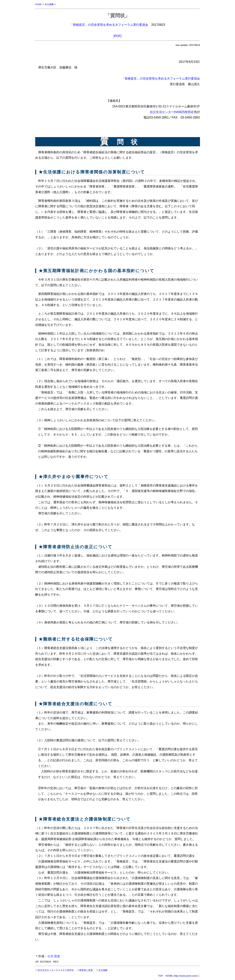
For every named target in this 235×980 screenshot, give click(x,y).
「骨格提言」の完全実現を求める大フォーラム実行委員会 (109, 25)
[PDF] (117, 36)
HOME (39, 4)
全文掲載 (50, 4)
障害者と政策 (90, 970)
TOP (160, 976)
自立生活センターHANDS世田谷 (172, 112)
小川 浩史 (54, 956)
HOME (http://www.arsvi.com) (181, 976)
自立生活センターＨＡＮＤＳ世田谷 (57, 970)
